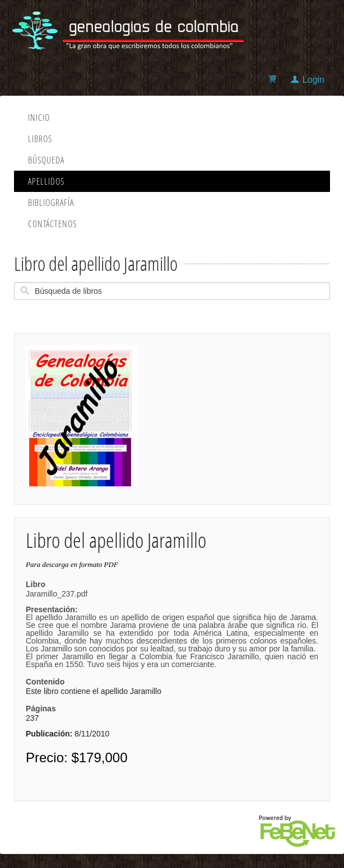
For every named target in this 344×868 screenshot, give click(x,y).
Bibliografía (51, 203)
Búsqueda (46, 160)
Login (313, 80)
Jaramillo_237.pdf (172, 629)
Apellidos (46, 181)
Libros (40, 139)
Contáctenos (52, 224)
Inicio (39, 118)
